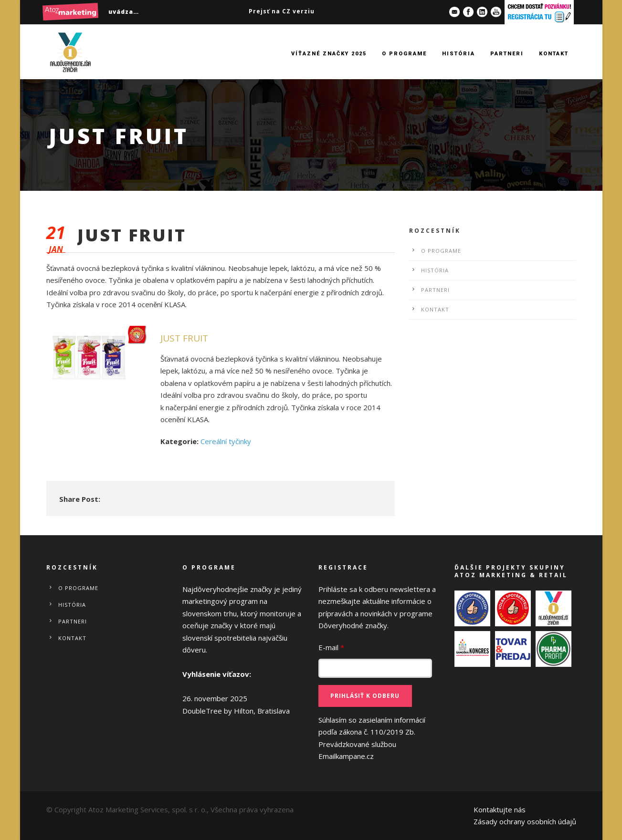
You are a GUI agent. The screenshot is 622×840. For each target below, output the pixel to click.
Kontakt (554, 54)
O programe (404, 54)
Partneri (507, 54)
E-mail (331, 647)
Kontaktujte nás (500, 809)
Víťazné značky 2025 (329, 54)
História (459, 54)
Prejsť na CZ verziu (282, 11)
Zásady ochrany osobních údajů (525, 821)
